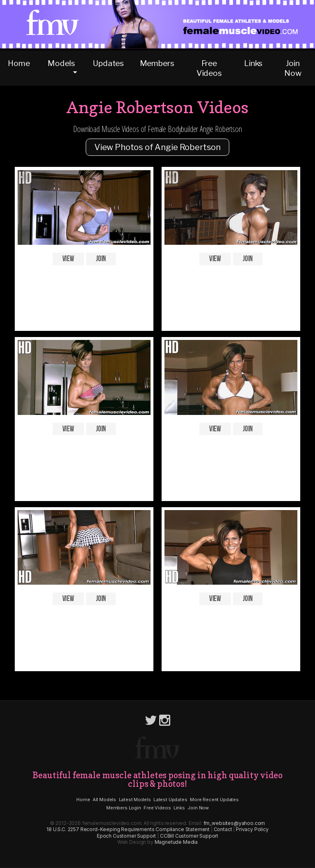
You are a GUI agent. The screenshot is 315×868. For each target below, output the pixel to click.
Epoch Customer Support (126, 836)
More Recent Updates (214, 800)
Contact (223, 829)
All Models (104, 800)
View (68, 259)
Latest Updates (170, 800)
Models (61, 63)
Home (19, 63)
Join (101, 259)
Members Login (124, 808)
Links (253, 63)
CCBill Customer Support (189, 836)
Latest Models (135, 800)
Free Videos (209, 68)
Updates (108, 63)
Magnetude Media (176, 842)
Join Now (293, 68)
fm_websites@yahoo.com (234, 823)
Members (157, 63)
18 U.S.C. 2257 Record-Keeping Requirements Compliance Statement (128, 829)
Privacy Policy (252, 829)
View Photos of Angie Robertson (157, 147)
